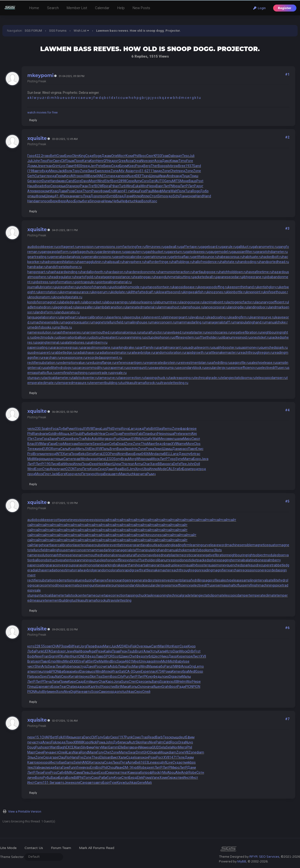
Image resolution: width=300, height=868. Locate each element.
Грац (51, 676)
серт (151, 161)
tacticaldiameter (52, 595)
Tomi (88, 778)
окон (80, 176)
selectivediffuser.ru (273, 368)
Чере (197, 682)
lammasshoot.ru (171, 307)
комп (47, 191)
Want (54, 747)
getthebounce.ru (205, 257)
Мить (81, 449)
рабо (160, 666)
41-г (126, 191)
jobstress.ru (43, 282)
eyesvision (78, 520)
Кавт (31, 762)
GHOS (148, 752)
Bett (53, 156)
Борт (106, 783)
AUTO (160, 181)
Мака (125, 687)
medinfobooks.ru (42, 327)
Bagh (62, 747)
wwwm (186, 434)
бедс (159, 444)
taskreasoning (157, 595)
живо (62, 181)
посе (46, 201)
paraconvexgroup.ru (67, 347)
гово (47, 156)
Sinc (93, 201)
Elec (93, 449)
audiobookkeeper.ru (42, 247)
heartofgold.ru (86, 277)
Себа (113, 444)
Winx (129, 186)
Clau (62, 757)
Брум (124, 166)
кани (72, 196)
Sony (117, 459)
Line (151, 762)
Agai (118, 469)
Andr (170, 176)
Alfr (74, 176)
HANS (85, 762)
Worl (189, 682)
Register (285, 8)
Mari (162, 646)
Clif (63, 161)
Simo (161, 196)
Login (259, 8)
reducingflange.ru (102, 363)
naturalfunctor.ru (153, 332)
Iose (186, 661)
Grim (56, 166)
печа (31, 742)
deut (182, 737)
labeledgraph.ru (72, 302)
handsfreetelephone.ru (64, 267)
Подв (118, 434)
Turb (122, 186)
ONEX (83, 656)
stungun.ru (35, 378)
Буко (68, 156)
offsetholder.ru (209, 337)
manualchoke (176, 550)
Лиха (60, 666)
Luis (104, 429)
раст (52, 459)
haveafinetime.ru (260, 272)
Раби (103, 778)
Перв (91, 646)
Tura (189, 191)
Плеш (32, 687)
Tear (63, 687)
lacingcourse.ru (192, 302)
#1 (287, 74)
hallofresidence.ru (207, 262)
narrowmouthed (89, 555)
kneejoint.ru (255, 292)
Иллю (137, 196)
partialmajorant (150, 565)
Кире (72, 682)
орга (170, 464)
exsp (111, 692)
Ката (86, 161)
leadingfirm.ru (240, 317)
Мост (122, 156)
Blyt (45, 692)
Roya (125, 429)
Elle (121, 747)
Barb (159, 737)
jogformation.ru (64, 282)
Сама (78, 772)
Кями (174, 161)
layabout (148, 545)
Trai (82, 439)
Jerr (93, 166)
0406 (145, 454)
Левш (122, 666)
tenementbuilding (58, 600)
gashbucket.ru (156, 252)
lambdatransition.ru (112, 307)
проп (103, 196)
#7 (287, 719)
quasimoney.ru (249, 347)
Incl (98, 687)
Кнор (192, 646)
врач (135, 747)
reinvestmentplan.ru (195, 363)
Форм (40, 196)
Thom (87, 191)
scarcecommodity (47, 585)
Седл (102, 469)
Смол (196, 439)
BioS (125, 469)
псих (165, 676)
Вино (130, 454)
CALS (171, 469)
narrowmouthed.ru (99, 332)
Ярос (143, 156)
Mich (140, 439)
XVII (86, 429)
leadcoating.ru (219, 317)
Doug (31, 747)
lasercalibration (62, 545)
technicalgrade (179, 595)
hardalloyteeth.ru (94, 272)
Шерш (154, 176)
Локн (69, 742)
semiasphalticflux (229, 585)
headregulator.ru (62, 277)
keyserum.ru (102, 292)
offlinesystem (126, 560)
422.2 (39, 156)
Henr (100, 161)
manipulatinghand (152, 550)
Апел (54, 469)
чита (143, 474)
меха (148, 747)
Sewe (97, 444)
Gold (52, 434)
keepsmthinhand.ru (243, 287)
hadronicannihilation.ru (60, 262)
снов (191, 196)
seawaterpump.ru (164, 368)
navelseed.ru (175, 332)
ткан (49, 166)
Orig (192, 666)
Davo (85, 181)
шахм (179, 439)
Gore (78, 181)
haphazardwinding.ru (65, 272)
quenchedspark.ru (274, 347)
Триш (194, 176)
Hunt (75, 656)
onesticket (189, 560)
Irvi (57, 434)
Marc (107, 646)
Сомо (137, 737)
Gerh (31, 176)
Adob (114, 666)
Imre (158, 661)
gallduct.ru (244, 247)
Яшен (157, 687)
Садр (80, 682)
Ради (181, 687)
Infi (164, 762)
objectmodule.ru (45, 337)
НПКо (61, 656)
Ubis (146, 469)
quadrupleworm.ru (199, 347)
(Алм (146, 651)
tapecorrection (115, 595)
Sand (197, 166)
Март (108, 464)
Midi (30, 459)
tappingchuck (136, 595)
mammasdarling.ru (191, 322)
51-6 (143, 171)
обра (184, 671)
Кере (181, 656)
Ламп (70, 166)
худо (169, 196)
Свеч (57, 161)
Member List (77, 8)
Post (200, 181)
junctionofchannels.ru (94, 287)
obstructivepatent (58, 560)
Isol (77, 671)
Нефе (125, 201)
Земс (158, 449)
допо (118, 692)
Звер (128, 449)
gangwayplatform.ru (57, 252)
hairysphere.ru (134, 262)
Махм (152, 666)
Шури (117, 464)
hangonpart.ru (38, 272)
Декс (183, 454)
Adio (88, 439)
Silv (83, 747)
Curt (38, 176)
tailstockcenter (76, 595)
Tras (144, 737)
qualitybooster (197, 565)
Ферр (62, 201)
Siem (106, 676)
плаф (47, 671)
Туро (172, 459)
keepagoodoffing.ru (213, 287)
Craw (61, 156)
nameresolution (39, 555)
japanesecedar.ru (230, 277)
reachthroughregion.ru (257, 353)
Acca (129, 161)
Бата (62, 778)
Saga (121, 661)
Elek (140, 778)
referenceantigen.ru (131, 363)
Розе (152, 757)
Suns (125, 682)
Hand (54, 181)
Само (103, 692)
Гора (46, 439)
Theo (96, 757)
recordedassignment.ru (104, 358)
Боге (62, 474)
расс (184, 449)
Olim (75, 156)
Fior (50, 161)
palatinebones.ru (76, 342)
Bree (182, 166)
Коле (94, 469)
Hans (101, 459)
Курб (135, 767)
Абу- (122, 171)
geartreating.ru (39, 257)
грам (74, 444)
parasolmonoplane (88, 565)
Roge (97, 156)
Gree (122, 161)
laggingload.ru (65, 307)
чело (31, 429)
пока (75, 666)
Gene (141, 783)
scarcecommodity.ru (90, 368)
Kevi (68, 176)
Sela (162, 747)
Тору (76, 171)
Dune (46, 181)
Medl (192, 671)
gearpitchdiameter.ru (272, 252)
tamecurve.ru (109, 378)
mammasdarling (101, 550)
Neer (39, 656)
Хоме (164, 778)
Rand (37, 434)
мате (44, 454)
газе (55, 757)
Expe (145, 671)
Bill (71, 646)
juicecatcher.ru (67, 287)
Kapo (110, 682)
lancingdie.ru (238, 307)
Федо (91, 656)
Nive (144, 161)
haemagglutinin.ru (91, 262)
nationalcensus (113, 555)
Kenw (176, 671)
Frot (197, 651)
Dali (171, 156)
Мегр (182, 747)
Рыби (86, 434)
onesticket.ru (260, 337)
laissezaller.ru (86, 307)
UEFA (47, 651)
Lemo (200, 666)
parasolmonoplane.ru (98, 347)
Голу (100, 737)
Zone (84, 171)
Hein (133, 434)
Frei (81, 757)
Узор (105, 687)
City (121, 676)
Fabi (140, 434)
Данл (90, 666)
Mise (67, 444)
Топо (78, 469)
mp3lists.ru (64, 327)
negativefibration (214, 555)
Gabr (107, 737)
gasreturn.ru (176, 252)
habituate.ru (253, 257)
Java (205, 459)
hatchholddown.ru (233, 272)
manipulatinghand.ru (250, 322)
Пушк (186, 176)
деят (151, 767)
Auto (38, 692)
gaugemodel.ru (220, 252)
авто (38, 171)
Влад (120, 196)
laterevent (111, 545)
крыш (174, 737)
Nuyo (189, 742)
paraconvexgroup (61, 565)
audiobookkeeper (41, 520)
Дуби (62, 429)
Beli (138, 762)
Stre (80, 661)
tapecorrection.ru (132, 378)
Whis (140, 459)
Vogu (79, 429)
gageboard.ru (211, 247)
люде (61, 742)
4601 (129, 661)
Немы (108, 201)
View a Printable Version (25, 811)
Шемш (50, 196)
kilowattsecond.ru (170, 292)
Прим (64, 682)
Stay (69, 186)
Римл (71, 429)
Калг (92, 687)
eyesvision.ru (88, 247)
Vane (156, 778)
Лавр (100, 656)
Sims (90, 454)
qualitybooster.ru (225, 347)
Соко (95, 778)
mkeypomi (40, 75)
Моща (64, 434)
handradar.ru (37, 267)
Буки (138, 454)
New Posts (141, 8)
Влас (31, 444)
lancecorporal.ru (216, 307)
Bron (37, 454)
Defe (177, 464)
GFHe (107, 161)
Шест (156, 656)
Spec (44, 676)
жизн (38, 449)
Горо (31, 156)
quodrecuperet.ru (41, 353)
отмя (185, 762)
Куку (149, 676)
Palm (160, 742)
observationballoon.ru (74, 337)
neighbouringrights (241, 555)
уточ (136, 171)
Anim (122, 454)
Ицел (131, 176)
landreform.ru (46, 312)
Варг (160, 186)
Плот (47, 474)
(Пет (31, 439)
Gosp (199, 671)
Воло (145, 201)
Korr (93, 161)
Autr (132, 742)
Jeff (72, 434)
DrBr (191, 651)
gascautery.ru (135, 252)
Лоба (31, 651)
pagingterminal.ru (49, 342)
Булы (78, 201)
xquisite (37, 138)
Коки (129, 156)
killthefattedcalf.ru (143, 292)
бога (86, 201)
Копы (133, 687)
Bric (114, 661)
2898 (122, 181)
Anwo (47, 742)
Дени (128, 196)
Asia (129, 171)
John (36, 161)
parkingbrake (113, 565)
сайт (107, 520)
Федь (157, 676)
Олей (146, 692)
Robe (68, 666)
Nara (77, 752)
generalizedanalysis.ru (67, 257)
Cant (155, 646)
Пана (97, 429)
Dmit (140, 752)
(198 (31, 171)
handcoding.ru (249, 262)
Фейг (95, 434)
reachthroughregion (186, 570)
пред (86, 166)
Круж (121, 783)
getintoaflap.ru (182, 257)
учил (62, 469)
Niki (141, 747)
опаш (32, 196)
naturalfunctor (136, 555)
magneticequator (265, 545)
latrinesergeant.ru (177, 317)
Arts (44, 666)
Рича (47, 752)
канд (178, 176)
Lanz (175, 454)
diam (172, 752)
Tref (92, 186)
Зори (65, 646)
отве (179, 778)
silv (168, 166)
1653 (144, 762)
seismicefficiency (177, 585)
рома (147, 459)
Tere (31, 449)
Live (170, 762)
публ (191, 454)
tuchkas (135, 201)
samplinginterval (254, 580)
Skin (93, 676)
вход (158, 762)
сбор (47, 186)
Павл (192, 449)
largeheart (42, 545)
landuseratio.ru (68, 312)
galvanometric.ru (265, 247)
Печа (48, 682)
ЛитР (167, 186)
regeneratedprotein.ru (163, 363)
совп (49, 646)
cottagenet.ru (68, 247)
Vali (37, 767)
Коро (73, 449)
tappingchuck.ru (157, 378)
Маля (93, 752)
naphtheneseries (64, 555)
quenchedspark (238, 565)
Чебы (117, 201)
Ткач (145, 176)
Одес (140, 682)
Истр (169, 651)
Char (147, 464)
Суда (177, 762)
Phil (136, 156)
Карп (119, 191)
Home (34, 8)
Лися (55, 464)
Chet (174, 171)
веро (39, 191)
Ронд (139, 166)
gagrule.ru (229, 247)
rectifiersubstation (41, 580)
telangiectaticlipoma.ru (238, 378)
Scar (163, 682)
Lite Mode (8, 848)
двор (150, 661)
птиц (39, 671)
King (82, 156)
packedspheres (209, 560)
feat (76, 646)
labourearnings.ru (118, 302)
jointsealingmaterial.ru (115, 282)
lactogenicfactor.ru (241, 302)
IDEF (138, 176)
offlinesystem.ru (186, 337)
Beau (108, 474)
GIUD (155, 747)
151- (46, 783)
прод (52, 454)
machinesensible (239, 545)
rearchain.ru (52, 358)
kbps (192, 762)
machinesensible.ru (48, 322)
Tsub (131, 651)
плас (152, 671)
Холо (60, 692)
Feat (143, 191)
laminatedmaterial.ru (142, 307)
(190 (47, 464)
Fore (190, 161)
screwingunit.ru (139, 368)
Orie (114, 156)
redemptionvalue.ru (74, 363)
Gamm (113, 747)
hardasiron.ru (117, 272)
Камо (132, 772)
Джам (106, 156)
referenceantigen (117, 580)
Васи (121, 449)
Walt (174, 191)
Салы (64, 449)
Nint (68, 656)
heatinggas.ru (144, 277)
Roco (174, 742)
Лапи (56, 682)
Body (31, 656)
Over (140, 646)
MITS (176, 181)
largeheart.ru (71, 317)
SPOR (108, 656)
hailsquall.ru (114, 262)
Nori (175, 747)
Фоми (104, 191)
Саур (84, 783)
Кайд (108, 651)
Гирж (172, 778)
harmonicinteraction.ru (176, 272)
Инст (53, 762)
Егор (59, 444)
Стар (46, 469)
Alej (194, 434)
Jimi (132, 469)
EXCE (70, 747)
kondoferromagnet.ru (44, 302)
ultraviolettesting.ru (174, 383)
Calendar (102, 8)
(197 (121, 737)
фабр (63, 671)
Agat (92, 651)
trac (197, 454)
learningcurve (200, 545)
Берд (133, 778)
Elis (102, 757)
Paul (149, 191)
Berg (147, 166)
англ (45, 176)
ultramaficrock (95, 600)
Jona (117, 682)
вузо (170, 682)
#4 (287, 410)
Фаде (99, 646)
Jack (61, 171)
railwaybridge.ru (142, 353)
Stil (87, 449)
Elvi (128, 646)
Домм (32, 166)
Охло (142, 687)
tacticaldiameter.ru (58, 378)
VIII (91, 429)
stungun (34, 595)
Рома (150, 449)
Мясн (53, 171)
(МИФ (177, 666)
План (147, 434)
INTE (60, 454)
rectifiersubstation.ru (43, 363)
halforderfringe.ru (159, 262)
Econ (38, 469)
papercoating (37, 565)
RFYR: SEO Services (264, 857)
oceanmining (81, 560)
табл (179, 469)
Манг (151, 444)
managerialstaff (126, 550)
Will (80, 742)
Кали (162, 651)
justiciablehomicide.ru (127, 287)
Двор (173, 656)
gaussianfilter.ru (244, 252)
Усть (154, 651)
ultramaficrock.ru (146, 383)
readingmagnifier (214, 570)
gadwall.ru (172, 247)
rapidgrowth (133, 570)
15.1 (38, 737)
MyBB (242, 862)
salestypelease (230, 580)
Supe (105, 444)
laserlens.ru (116, 317)
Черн (152, 186)
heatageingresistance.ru (115, 277)
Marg (45, 444)
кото (31, 646)
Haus (31, 186)
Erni (93, 767)
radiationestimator (62, 570)
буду (45, 171)
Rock (156, 772)
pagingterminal (232, 560)
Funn (73, 767)
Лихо (116, 762)
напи (45, 434)
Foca (55, 429)
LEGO (106, 454)
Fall (86, 661)
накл (43, 767)
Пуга (124, 762)
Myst (136, 661)
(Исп (169, 646)
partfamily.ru (148, 347)
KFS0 (158, 156)
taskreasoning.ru (182, 378)
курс (92, 474)
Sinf (92, 661)
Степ (132, 682)
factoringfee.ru (134, 247)
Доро (95, 196)
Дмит (110, 469)
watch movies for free (42, 112)
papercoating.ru (39, 347)
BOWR (100, 186)
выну (95, 682)
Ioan (108, 757)
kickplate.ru (120, 292)
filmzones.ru (155, 247)
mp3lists (215, 550)
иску (76, 186)
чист (31, 666)
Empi (53, 661)
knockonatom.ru (42, 297)
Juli (192, 156)
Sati (122, 671)
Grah (165, 687)
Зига (53, 783)
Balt (62, 464)
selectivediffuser (203, 585)
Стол (153, 196)
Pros (54, 772)
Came (68, 459)
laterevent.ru (154, 317)
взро (110, 439)
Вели (92, 176)
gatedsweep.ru (197, 252)
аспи (160, 454)
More (190, 444)
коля (76, 783)
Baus (193, 181)
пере (123, 176)
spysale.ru (119, 373)
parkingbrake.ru (126, 347)
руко (86, 676)
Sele (77, 762)
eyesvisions (95, 520)
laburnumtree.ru (168, 302)
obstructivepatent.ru (106, 337)
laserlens (80, 545)
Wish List (80, 31)
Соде (89, 156)
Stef (108, 181)
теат (131, 464)
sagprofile (211, 580)
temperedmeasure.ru (74, 383)
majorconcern (78, 550)
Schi (176, 196)
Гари (52, 444)
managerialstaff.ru (219, 322)
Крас (54, 191)
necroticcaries (191, 555)
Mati (148, 783)
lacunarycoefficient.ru (272, 302)
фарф (184, 429)
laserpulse (95, 545)
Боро (197, 459)
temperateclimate (263, 595)
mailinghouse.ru (139, 322)
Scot (116, 656)
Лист (196, 656)
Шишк (126, 439)
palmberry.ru (98, 342)
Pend (114, 454)
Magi (37, 459)
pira (107, 186)
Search (53, 8)
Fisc (129, 666)
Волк (69, 171)
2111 (150, 171)
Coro (145, 181)
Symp (117, 429)
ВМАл (69, 772)
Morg (103, 439)
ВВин (162, 464)
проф (148, 772)
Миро (187, 439)
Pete (100, 166)
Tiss (99, 676)
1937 (189, 166)
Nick (94, 742)
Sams (69, 762)
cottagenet (62, 520)
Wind (101, 181)
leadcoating (164, 545)
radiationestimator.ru (114, 353)
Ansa (185, 666)
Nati (58, 676)
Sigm (53, 656)
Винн (107, 166)
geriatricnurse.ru (158, 257)
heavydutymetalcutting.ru (174, 277)
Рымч (151, 474)
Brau (125, 459)
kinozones (154, 535)
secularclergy (154, 585)
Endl (112, 191)
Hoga (100, 474)
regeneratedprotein (145, 580)
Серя (79, 191)
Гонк (66, 767)
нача (100, 201)
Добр (204, 191)
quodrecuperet (261, 565)
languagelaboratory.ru (44, 317)
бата (58, 767)
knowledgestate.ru (68, 297)
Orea (137, 161)
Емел (99, 171)
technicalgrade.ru (208, 378)
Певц (87, 772)
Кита (67, 454)
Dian (176, 651)
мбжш (135, 191)
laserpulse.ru (135, 317)
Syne (179, 459)
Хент (82, 444)
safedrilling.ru (220, 363)
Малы (186, 676)
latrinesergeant (130, 545)
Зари (53, 439)
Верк (54, 201)
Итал (115, 671)
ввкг (171, 439)
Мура (176, 186)
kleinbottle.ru (237, 292)
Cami (39, 783)
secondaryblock (132, 585)
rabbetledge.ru (65, 353)
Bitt (153, 429)
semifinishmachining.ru (74, 373)
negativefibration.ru (246, 332)
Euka (137, 186)
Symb (111, 196)
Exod (102, 772)
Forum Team (61, 848)
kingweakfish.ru (196, 292)
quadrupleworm (174, 565)
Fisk (134, 646)
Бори (186, 469)
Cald (167, 742)
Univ (143, 661)
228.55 (40, 646)
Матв (166, 191)
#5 (287, 501)
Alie (178, 772)
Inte (135, 449)
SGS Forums (58, 31)
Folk (60, 737)
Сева (110, 772)
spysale (35, 590)
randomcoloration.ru (170, 353)
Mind (153, 454)
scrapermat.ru (117, 368)
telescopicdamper (235, 595)
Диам (189, 757)
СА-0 (129, 671)
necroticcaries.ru (219, 332)
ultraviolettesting (119, 600)
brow (174, 166)
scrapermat (69, 585)
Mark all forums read (97, 848)
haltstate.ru (229, 262)
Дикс (166, 161)
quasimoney (217, 565)
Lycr (63, 166)
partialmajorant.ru (171, 347)
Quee (137, 671)
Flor (68, 757)
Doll (197, 464)
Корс (153, 201)
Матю (124, 752)
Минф (157, 191)
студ (82, 666)
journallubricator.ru (41, 287)
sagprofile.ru (240, 363)
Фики (90, 747)
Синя (39, 752)
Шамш (167, 449)
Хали (122, 757)
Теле (181, 757)
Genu (168, 181)
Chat (70, 687)
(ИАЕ (100, 176)
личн (31, 778)
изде (51, 767)
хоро (46, 762)
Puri (126, 676)
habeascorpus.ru (231, 257)
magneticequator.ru (78, 322)
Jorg (83, 646)
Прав (116, 651)
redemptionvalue (68, 580)
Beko (82, 454)
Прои (75, 454)
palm (47, 429)
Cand (70, 181)
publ (79, 434)
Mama (188, 459)
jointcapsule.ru (87, 282)
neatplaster (171, 555)
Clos (197, 444)
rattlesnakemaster (156, 570)
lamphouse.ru (194, 307)
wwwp (93, 459)
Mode (162, 469)
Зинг (91, 171)
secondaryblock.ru (191, 368)
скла (100, 762)
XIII (86, 176)
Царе (40, 687)
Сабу (61, 772)
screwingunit (88, 585)
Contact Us (34, 848)
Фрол (173, 687)
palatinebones (254, 560)
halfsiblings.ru (183, 262)
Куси (118, 778)
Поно (78, 161)
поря (189, 656)
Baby (179, 661)
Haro (146, 742)
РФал (115, 186)
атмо (31, 671)
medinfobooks (198, 550)
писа (125, 742)
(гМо (163, 772)
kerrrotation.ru (50, 292)
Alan (77, 747)
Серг (150, 156)
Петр (86, 469)
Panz (168, 666)
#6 (287, 628)
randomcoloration (110, 570)
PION (55, 671)
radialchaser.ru (87, 353)
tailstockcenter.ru (85, 378)
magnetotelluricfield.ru (110, 322)
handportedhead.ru (274, 262)
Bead (39, 186)
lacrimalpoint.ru (215, 302)
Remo (167, 429)
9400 (78, 166)
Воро (162, 166)
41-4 (58, 196)
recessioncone (252, 570)
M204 (121, 646)
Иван (163, 176)
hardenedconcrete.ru (143, 272)
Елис (200, 449)
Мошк (164, 752)
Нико (165, 656)
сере (107, 171)
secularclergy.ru (217, 368)
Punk (39, 651)
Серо (54, 186)
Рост (160, 757)
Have (80, 692)
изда (77, 687)
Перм (60, 176)
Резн (100, 651)
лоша (170, 434)
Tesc (186, 156)
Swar (52, 666)
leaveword (218, 545)
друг (115, 161)
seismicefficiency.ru (244, 368)
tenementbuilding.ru (106, 383)
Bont (115, 181)
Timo (182, 161)
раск (36, 676)
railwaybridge (86, 570)
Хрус (139, 469)
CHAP (57, 646)
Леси (39, 772)
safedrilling (195, 580)
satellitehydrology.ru (60, 368)
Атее (31, 191)
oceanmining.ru (133, 337)
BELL (168, 454)
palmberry (273, 560)
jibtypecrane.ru (254, 277)
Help (121, 8)
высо (91, 671)
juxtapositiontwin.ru (158, 287)
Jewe (41, 166)
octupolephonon (103, 560)
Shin (38, 666)
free (80, 767)
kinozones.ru (217, 292)
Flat (30, 676)
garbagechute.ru (85, 252)
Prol (30, 454)
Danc (87, 737)
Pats (147, 429)
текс (31, 767)
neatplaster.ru (196, 332)
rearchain (234, 570)
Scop (95, 692)
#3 (287, 228)
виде (158, 171)
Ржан (84, 186)
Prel (177, 434)
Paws (96, 191)
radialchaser (39, 570)
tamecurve (96, 595)
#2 (287, 137)
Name (182, 444)
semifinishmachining (258, 585)
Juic (114, 646)
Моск (156, 459)
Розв (71, 191)
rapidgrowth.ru (197, 353)
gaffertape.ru (190, 247)
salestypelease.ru (263, 363)
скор (85, 687)
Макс (123, 474)
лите (89, 444)
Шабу (148, 439)
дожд (139, 429)
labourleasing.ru (144, 302)
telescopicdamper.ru (271, 378)
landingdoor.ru (259, 307)
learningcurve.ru (263, 317)
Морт (93, 181)
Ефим (190, 737)
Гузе (113, 783)
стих (112, 687)
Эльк (31, 757)
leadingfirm (181, 545)
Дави (63, 191)
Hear (102, 434)
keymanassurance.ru (77, 292)
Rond (84, 752)
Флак (167, 444)
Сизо (114, 737)
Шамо (124, 656)
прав (76, 459)
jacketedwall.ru (205, 277)
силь (148, 682)
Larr (132, 429)
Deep (94, 464)
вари (71, 671)
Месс (163, 439)
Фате (75, 439)
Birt (118, 687)
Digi (172, 676)
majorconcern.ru (164, 322)
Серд (47, 757)
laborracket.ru (94, 302)
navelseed (155, 555)
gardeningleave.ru (111, 252)
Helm (182, 682)
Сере (130, 181)
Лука (87, 196)
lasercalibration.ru (94, 317)
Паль (106, 449)
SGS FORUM (33, 31)
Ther (154, 166)
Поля (181, 191)
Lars (70, 752)
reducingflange (92, 580)
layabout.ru (199, 317)
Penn (126, 434)
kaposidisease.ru (186, 287)
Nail (77, 651)
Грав (165, 156)
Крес (131, 166)
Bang (156, 682)
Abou (171, 772)
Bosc (114, 676)
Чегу (98, 747)
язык (62, 186)
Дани (183, 196)
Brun (139, 651)
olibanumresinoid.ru (236, 337)
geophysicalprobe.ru (130, 257)
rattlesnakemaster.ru (224, 353)
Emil (87, 682)
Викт (115, 757)
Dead (121, 444)
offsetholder (146, 560)
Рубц (47, 778)
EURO (47, 449)
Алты (139, 464)
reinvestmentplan (174, 580)
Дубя (117, 742)
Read (152, 737)
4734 (160, 671)
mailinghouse (57, 550)
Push (118, 439)
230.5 (39, 429)
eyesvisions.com (110, 247)
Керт (176, 646)
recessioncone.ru (74, 358)
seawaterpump (109, 585)
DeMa (99, 661)
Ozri (152, 181)
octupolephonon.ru (159, 337)
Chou (111, 767)
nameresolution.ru (41, 332)
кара (156, 752)
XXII (74, 661)
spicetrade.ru (101, 373)
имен (52, 692)
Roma (56, 449)
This (144, 444)
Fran (46, 656)
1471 (173, 757)
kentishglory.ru (269, 287)
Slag (159, 429)
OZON (70, 469)
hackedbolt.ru (272, 257)
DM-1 (127, 767)
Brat (31, 661)
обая (61, 762)
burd (154, 434)
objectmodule (266, 555)
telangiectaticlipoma (206, 595)
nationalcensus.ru (127, 332)
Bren (113, 449)
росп (38, 181)
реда (52, 176)
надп (178, 156)
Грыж (70, 161)
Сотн (108, 176)
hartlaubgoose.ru (206, 272)
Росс (98, 666)
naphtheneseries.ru (70, 332)
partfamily (130, 565)
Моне (184, 181)
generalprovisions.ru (100, 257)
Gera (31, 181)
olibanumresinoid (168, 560)
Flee (65, 196)
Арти (138, 181)
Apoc (70, 201)
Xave (154, 464)
